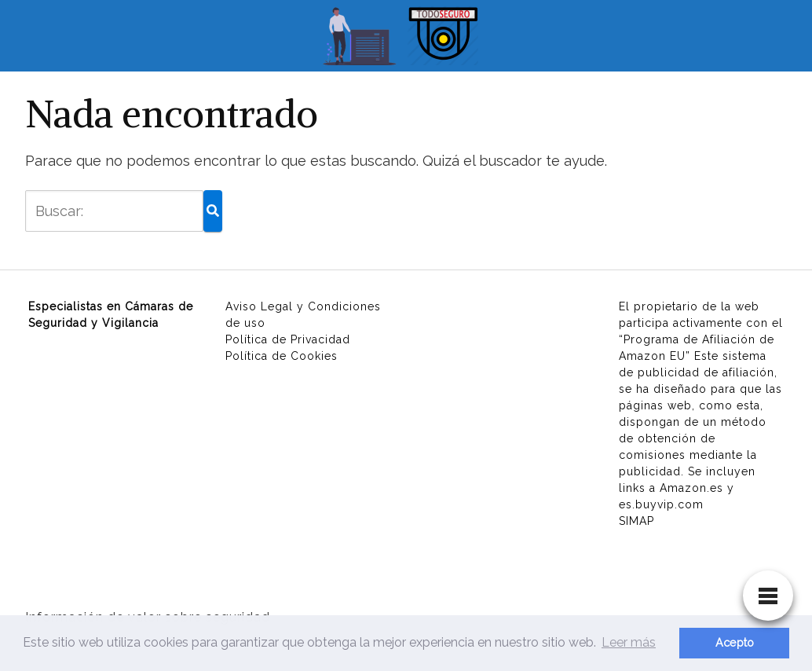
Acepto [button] (735, 642)
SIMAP (636, 521)
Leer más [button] (629, 642)
